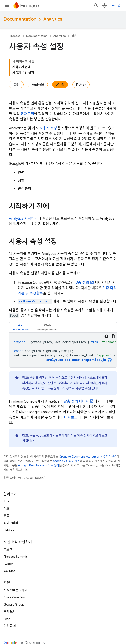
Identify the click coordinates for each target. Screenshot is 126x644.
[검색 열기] (96, 5)
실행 (74, 36)
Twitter (8, 564)
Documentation (20, 19)
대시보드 (71, 417)
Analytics (53, 19)
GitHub (9, 530)
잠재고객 (27, 114)
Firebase (15, 36)
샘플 (6, 516)
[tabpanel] (63, 350)
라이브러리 (11, 523)
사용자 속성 (48, 128)
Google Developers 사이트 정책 (39, 465)
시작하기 (23, 219)
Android (38, 85)
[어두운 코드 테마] (106, 336)
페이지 (76, 401)
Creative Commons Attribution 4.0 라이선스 (88, 457)
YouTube (9, 571)
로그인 (116, 5)
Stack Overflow (14, 597)
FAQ (7, 619)
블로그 (8, 549)
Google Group (14, 604)
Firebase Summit (15, 557)
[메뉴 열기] (7, 5)
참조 (6, 509)
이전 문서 (10, 626)
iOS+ (16, 85)
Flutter (81, 85)
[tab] (21, 327)
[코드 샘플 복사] (113, 336)
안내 (6, 502)
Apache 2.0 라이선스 (66, 461)
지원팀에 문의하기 (15, 590)
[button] (21, 327)
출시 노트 (10, 612)
